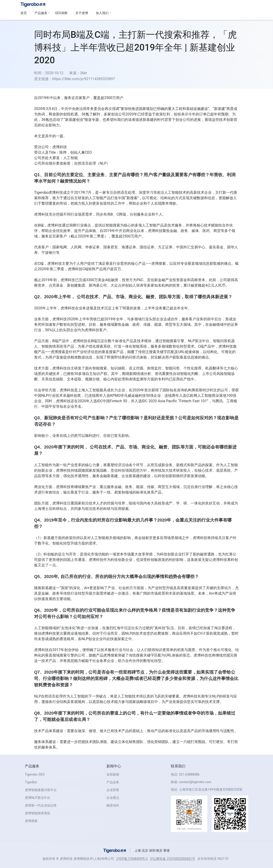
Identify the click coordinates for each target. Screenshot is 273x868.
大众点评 (118, 285)
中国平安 (49, 406)
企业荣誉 (113, 790)
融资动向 (113, 805)
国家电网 (60, 247)
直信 (187, 357)
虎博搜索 (31, 821)
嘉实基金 (216, 247)
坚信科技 (118, 470)
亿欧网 (192, 396)
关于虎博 (82, 13)
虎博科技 (60, 147)
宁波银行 (49, 253)
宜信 (151, 280)
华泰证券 (92, 247)
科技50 (144, 396)
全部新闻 (113, 774)
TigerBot (31, 782)
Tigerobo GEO (35, 774)
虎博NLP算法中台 (37, 798)
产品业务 (113, 782)
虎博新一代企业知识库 (41, 805)
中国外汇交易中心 (191, 247)
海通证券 (129, 247)
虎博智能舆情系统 (38, 813)
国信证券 (147, 247)
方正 (162, 247)
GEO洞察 (61, 13)
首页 (24, 13)
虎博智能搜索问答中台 (41, 790)
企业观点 (113, 798)
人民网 (76, 247)
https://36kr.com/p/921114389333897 (84, 79)
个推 (213, 650)
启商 (126, 231)
